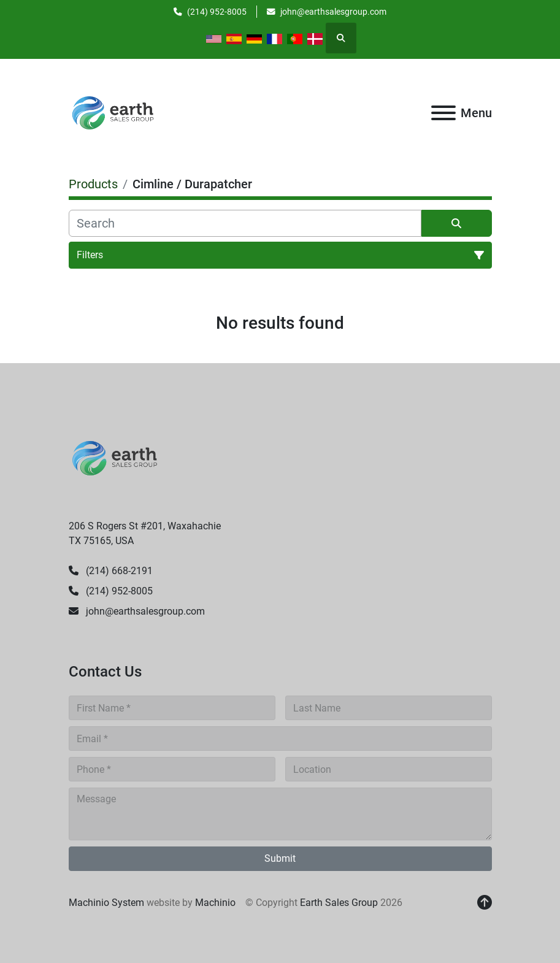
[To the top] (485, 903)
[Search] (245, 223)
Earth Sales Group (339, 903)
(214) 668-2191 (118, 571)
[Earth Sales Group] (115, 457)
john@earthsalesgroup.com (333, 12)
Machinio (215, 903)
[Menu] (443, 113)
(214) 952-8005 (217, 12)
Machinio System (106, 903)
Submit (280, 858)
